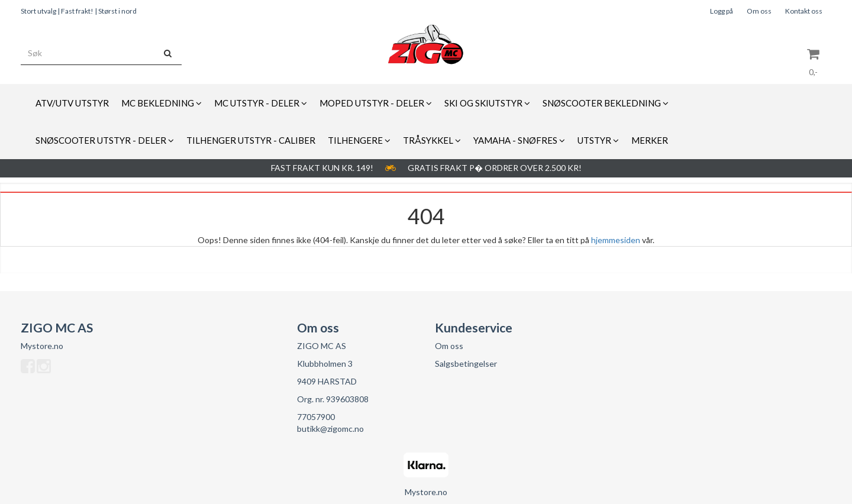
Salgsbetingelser (466, 364)
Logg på (722, 11)
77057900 (316, 417)
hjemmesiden (616, 240)
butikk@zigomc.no (330, 429)
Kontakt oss (804, 11)
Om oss (759, 11)
